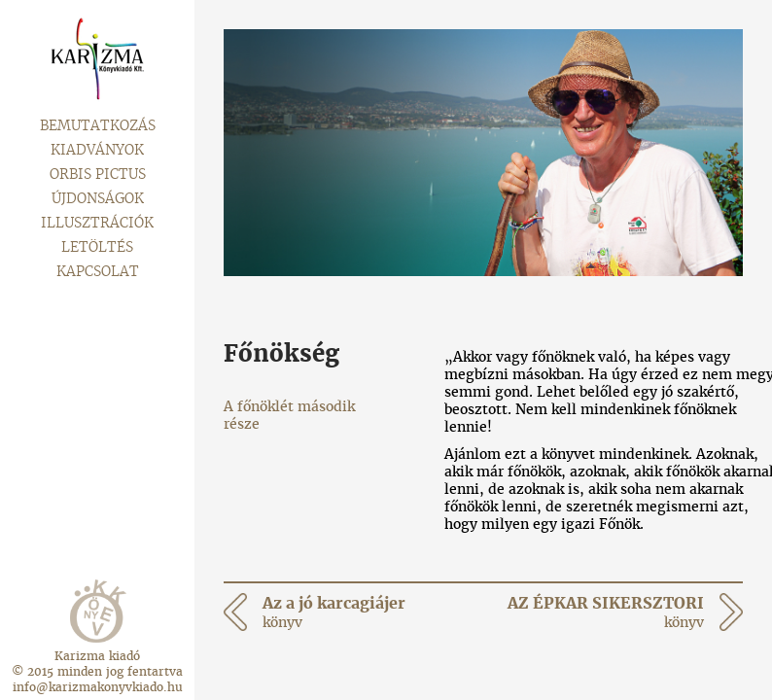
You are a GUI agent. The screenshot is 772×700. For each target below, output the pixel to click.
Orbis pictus (98, 174)
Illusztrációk (97, 223)
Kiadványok (97, 150)
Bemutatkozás (98, 125)
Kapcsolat (98, 271)
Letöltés (97, 247)
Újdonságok (98, 198)
